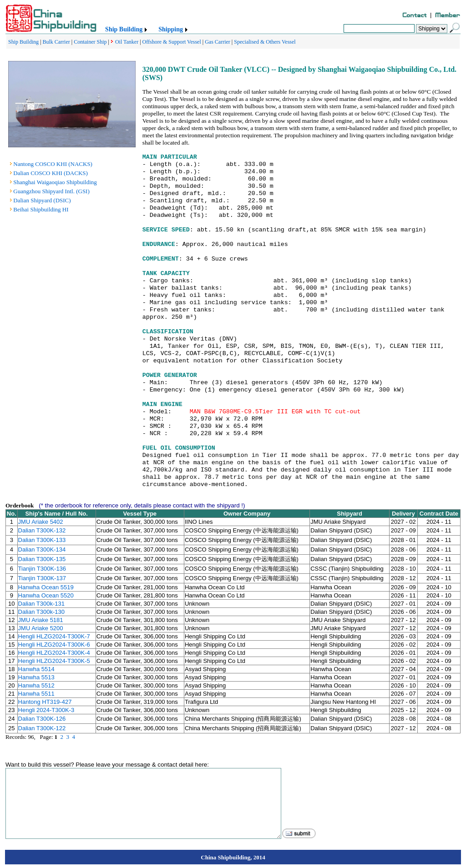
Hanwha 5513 (36, 677)
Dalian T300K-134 (42, 549)
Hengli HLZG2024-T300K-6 (54, 645)
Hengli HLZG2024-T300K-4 (54, 653)
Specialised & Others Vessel (265, 42)
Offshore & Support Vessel (172, 42)
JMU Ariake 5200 (41, 628)
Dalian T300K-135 (42, 559)
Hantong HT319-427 (45, 702)
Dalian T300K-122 (42, 728)
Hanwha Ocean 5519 (46, 587)
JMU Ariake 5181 (41, 620)
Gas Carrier (218, 42)
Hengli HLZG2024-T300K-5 (54, 661)
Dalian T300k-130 (41, 612)
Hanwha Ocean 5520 (46, 595)
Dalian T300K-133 (42, 540)
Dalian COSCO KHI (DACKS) (51, 173)
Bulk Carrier (56, 42)
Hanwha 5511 (36, 694)
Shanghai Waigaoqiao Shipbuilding (55, 182)
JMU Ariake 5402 (41, 522)
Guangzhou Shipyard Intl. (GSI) (51, 191)
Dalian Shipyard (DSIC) (42, 200)
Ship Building (124, 29)
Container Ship (90, 42)
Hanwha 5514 (36, 669)
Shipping (171, 29)
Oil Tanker (127, 42)
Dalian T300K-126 (42, 719)
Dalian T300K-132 (42, 530)
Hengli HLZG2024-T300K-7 (54, 636)
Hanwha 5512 (36, 685)
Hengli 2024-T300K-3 (46, 710)
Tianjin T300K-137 (42, 578)
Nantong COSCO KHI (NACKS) (53, 164)
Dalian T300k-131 (41, 604)
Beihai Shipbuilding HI (41, 209)
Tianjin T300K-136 (42, 569)
